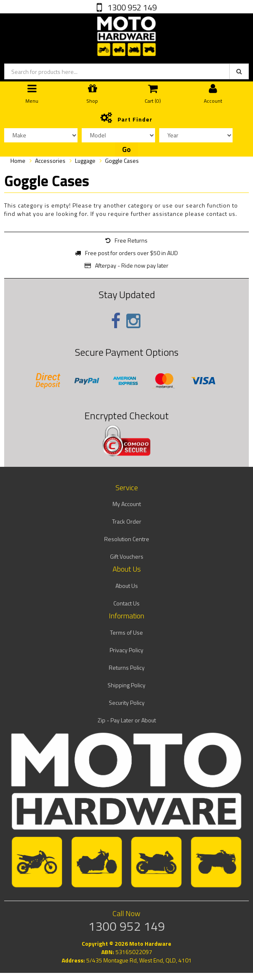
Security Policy (127, 703)
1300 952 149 (131, 7)
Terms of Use (126, 632)
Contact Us (126, 603)
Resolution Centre (127, 539)
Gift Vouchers (127, 556)
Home (18, 161)
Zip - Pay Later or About (127, 720)
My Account (127, 504)
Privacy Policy (126, 650)
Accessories (50, 161)
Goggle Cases (122, 161)
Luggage (85, 161)
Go (126, 149)
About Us (127, 586)
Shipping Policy (126, 685)
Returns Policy (127, 667)
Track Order (127, 521)
